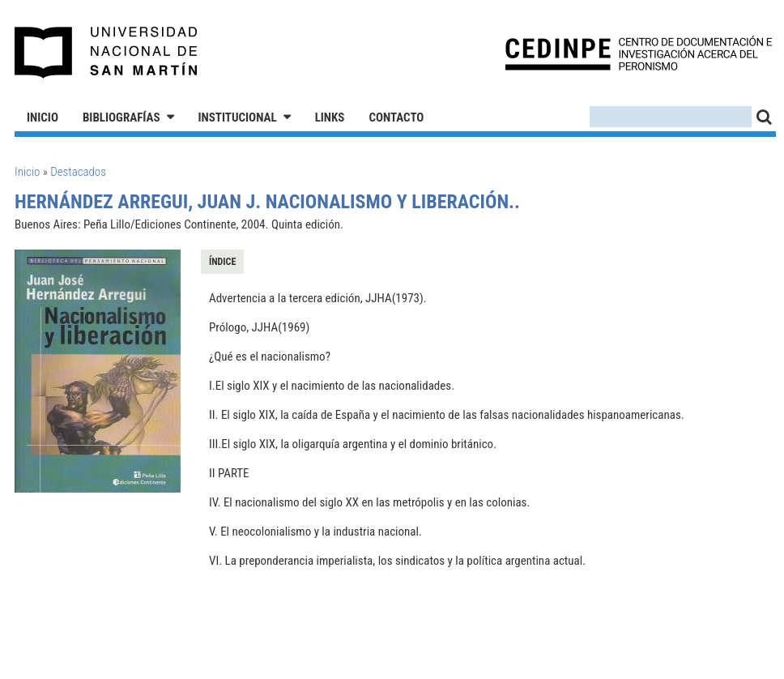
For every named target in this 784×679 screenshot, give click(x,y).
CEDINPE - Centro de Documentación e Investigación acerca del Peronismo (639, 53)
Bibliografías (121, 117)
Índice (222, 262)
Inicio (43, 117)
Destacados (78, 172)
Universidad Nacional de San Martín (107, 53)
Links (330, 117)
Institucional (238, 117)
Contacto (396, 117)
